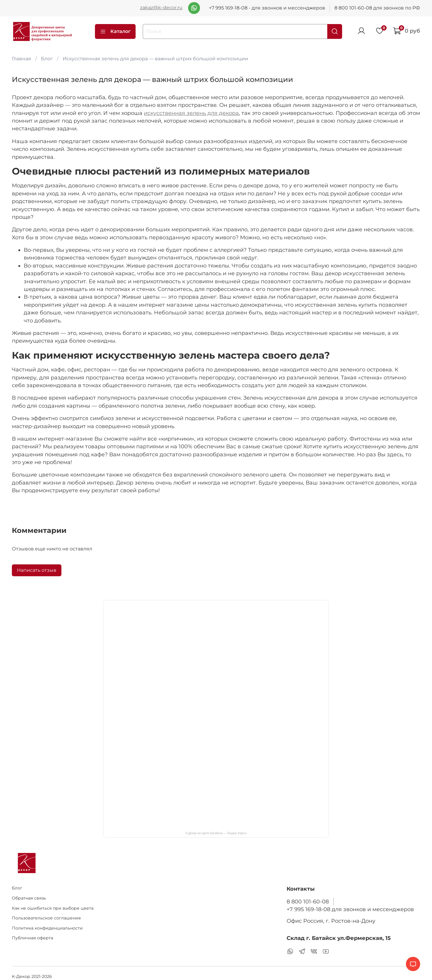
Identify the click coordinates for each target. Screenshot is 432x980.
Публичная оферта (32, 938)
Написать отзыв (37, 570)
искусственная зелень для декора (191, 113)
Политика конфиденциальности (47, 928)
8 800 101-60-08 (308, 901)
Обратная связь (29, 898)
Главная (22, 59)
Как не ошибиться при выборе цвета (53, 908)
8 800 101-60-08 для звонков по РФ (377, 8)
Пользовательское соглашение (46, 918)
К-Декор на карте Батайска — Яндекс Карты (216, 833)
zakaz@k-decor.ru (161, 8)
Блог (47, 59)
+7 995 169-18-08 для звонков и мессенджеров (350, 909)
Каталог (115, 31)
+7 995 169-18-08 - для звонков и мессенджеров (267, 8)
